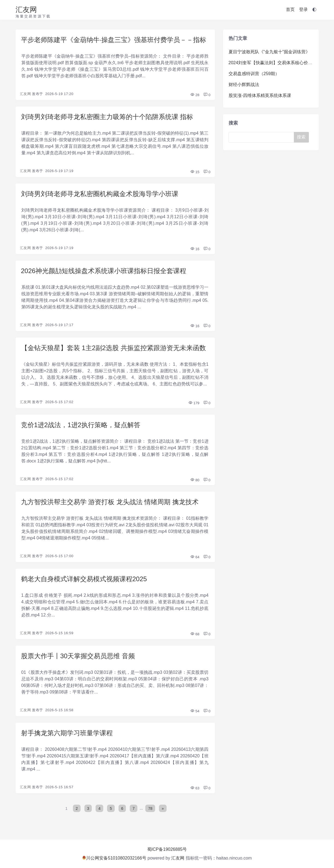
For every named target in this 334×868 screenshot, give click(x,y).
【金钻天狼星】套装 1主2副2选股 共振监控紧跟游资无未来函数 (113, 348)
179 (194, 403)
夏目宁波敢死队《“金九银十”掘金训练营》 (269, 52)
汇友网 (26, 10)
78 (150, 808)
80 (195, 480)
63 (195, 788)
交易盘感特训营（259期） (254, 74)
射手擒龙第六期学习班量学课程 (67, 733)
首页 (290, 9)
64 (195, 557)
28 (195, 95)
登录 (303, 9)
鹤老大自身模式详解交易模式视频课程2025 (84, 579)
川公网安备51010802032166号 (114, 858)
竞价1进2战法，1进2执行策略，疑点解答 (81, 425)
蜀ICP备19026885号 (167, 849)
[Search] (262, 137)
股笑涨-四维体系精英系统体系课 (260, 95)
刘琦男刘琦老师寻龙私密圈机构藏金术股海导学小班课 (100, 194)
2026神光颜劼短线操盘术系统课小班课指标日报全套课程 (104, 271)
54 (195, 711)
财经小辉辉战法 (244, 85)
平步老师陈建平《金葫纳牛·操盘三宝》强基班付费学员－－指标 (114, 40)
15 (195, 172)
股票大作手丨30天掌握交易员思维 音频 (78, 656)
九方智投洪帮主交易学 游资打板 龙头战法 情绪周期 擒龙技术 (110, 502)
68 (195, 634)
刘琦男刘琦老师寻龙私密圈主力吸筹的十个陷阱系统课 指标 (107, 117)
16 (195, 249)
